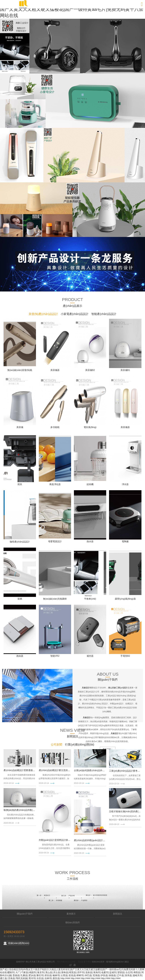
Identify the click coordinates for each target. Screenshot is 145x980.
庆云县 (57, 972)
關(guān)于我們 (25, 914)
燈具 (20, 484)
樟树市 (80, 975)
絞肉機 (90, 484)
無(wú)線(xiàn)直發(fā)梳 (20, 370)
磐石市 (40, 975)
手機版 (89, 962)
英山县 (49, 972)
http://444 (65, 978)
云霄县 (64, 975)
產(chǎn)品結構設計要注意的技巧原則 (58, 770)
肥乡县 (32, 975)
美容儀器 (55, 370)
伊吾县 (104, 975)
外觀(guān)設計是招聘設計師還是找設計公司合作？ (65, 840)
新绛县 (65, 972)
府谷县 (48, 975)
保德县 (112, 975)
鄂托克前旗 (22, 978)
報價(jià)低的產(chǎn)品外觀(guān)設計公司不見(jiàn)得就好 (34, 810)
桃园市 (33, 972)
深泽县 (128, 975)
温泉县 (89, 972)
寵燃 (20, 599)
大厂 (18, 972)
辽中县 (120, 975)
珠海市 (97, 972)
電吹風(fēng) (90, 427)
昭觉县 (73, 972)
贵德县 (16, 975)
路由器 (20, 656)
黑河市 (32, 978)
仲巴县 (88, 975)
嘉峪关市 (137, 975)
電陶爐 (125, 541)
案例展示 (71, 914)
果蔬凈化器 (55, 484)
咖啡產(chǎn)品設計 (20, 542)
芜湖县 (96, 975)
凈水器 (125, 484)
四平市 (81, 972)
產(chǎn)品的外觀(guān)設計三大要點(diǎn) (96, 840)
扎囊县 (24, 975)
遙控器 (90, 656)
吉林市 (48, 978)
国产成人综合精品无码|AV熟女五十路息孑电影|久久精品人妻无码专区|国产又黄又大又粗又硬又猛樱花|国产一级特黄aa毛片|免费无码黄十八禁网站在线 (72, 9)
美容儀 (20, 427)
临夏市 (105, 972)
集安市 (41, 972)
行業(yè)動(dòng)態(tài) (80, 744)
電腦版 (81, 962)
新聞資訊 (118, 914)
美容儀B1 (125, 370)
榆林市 (56, 975)
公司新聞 (56, 744)
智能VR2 (55, 656)
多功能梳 (55, 427)
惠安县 (56, 978)
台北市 (129, 972)
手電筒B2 (125, 656)
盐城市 (113, 972)
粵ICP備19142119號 (66, 962)
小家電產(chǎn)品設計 (75, 314)
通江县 (3, 978)
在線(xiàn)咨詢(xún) (16, 943)
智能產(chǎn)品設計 (104, 314)
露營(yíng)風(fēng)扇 (125, 599)
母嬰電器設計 (55, 541)
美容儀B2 (90, 370)
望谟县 (121, 972)
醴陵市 (11, 972)
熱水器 (90, 541)
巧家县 (25, 972)
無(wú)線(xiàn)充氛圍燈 (55, 599)
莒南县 (11, 978)
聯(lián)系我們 (72, 923)
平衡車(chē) (90, 599)
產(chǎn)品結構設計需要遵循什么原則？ (24, 770)
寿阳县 (137, 972)
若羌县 (72, 975)
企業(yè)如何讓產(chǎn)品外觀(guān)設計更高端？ (99, 770)
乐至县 (40, 978)
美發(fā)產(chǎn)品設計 (43, 314)
